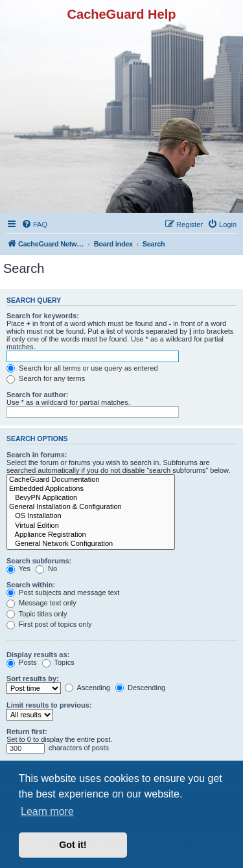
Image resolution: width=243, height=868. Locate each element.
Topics (58, 662)
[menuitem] (34, 224)
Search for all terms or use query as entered (82, 368)
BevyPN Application (91, 498)
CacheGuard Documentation (91, 480)
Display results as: (38, 655)
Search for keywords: (43, 316)
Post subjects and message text (63, 592)
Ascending (87, 688)
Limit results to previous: (49, 705)
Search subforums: (39, 561)
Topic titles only (37, 614)
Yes (18, 569)
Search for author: (37, 395)
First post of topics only (49, 624)
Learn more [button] (47, 811)
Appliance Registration (91, 535)
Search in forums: (37, 455)
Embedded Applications (91, 489)
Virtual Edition (91, 526)
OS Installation (91, 516)
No (46, 569)
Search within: (31, 585)
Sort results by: (33, 678)
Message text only (41, 603)
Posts (22, 662)
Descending (140, 688)
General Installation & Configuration (91, 507)
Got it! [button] (73, 845)
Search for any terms (46, 378)
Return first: (27, 732)
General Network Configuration (91, 544)
